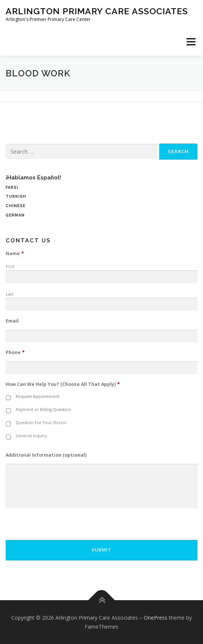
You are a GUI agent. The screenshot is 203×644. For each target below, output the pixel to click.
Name (15, 254)
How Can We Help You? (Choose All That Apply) (63, 384)
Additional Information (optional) (46, 455)
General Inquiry (31, 436)
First (10, 266)
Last (10, 294)
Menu (190, 42)
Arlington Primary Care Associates (97, 11)
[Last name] (101, 304)
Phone (15, 353)
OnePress (156, 618)
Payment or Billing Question (43, 409)
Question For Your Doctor (41, 423)
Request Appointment (38, 396)
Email (12, 321)
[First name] (101, 277)
